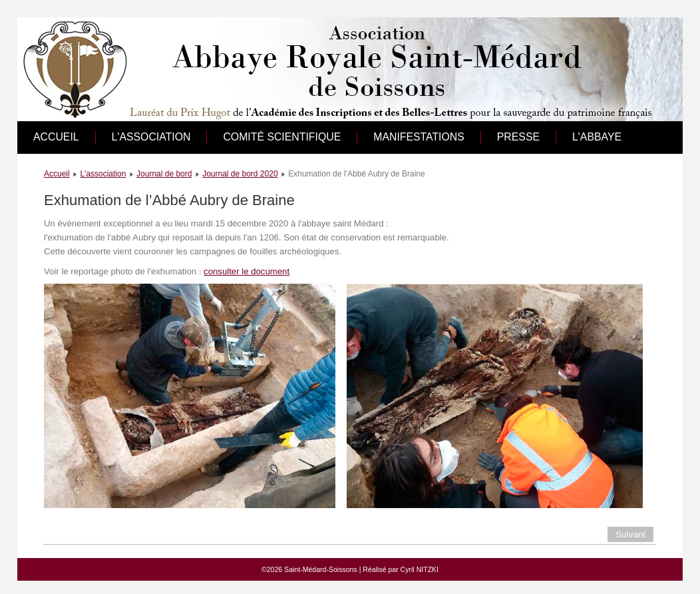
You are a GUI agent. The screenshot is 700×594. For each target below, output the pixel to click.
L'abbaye (597, 137)
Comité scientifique (282, 137)
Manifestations (419, 137)
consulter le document (247, 271)
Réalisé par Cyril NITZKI (401, 569)
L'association (151, 137)
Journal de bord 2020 (240, 174)
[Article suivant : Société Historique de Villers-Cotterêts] (630, 534)
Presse (518, 137)
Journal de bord (164, 174)
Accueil (56, 137)
